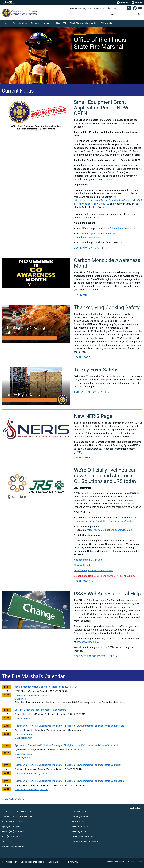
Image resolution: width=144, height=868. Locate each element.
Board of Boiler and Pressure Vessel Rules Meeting (40, 710)
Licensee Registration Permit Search (93, 570)
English (114, 9)
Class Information (23, 734)
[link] (129, 9)
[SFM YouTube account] (140, 9)
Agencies (122, 3)
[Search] (125, 14)
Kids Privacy (78, 821)
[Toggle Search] (140, 14)
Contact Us (7, 841)
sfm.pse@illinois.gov (88, 642)
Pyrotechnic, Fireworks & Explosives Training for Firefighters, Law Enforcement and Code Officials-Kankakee (69, 726)
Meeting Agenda (22, 718)
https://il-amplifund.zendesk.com (121, 228)
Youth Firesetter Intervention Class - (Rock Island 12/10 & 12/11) (48, 687)
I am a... (5, 23)
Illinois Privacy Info (71, 862)
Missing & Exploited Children (33, 862)
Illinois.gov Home (80, 817)
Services (137, 3)
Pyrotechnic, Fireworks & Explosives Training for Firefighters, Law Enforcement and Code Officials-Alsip (67, 745)
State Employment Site (83, 836)
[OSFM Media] (114, 23)
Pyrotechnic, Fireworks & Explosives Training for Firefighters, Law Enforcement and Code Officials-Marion (68, 765)
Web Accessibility (9, 862)
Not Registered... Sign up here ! (91, 560)
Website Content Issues (13, 846)
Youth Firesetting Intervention (84, 23)
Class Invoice (21, 699)
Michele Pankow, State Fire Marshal (87, 9)
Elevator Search (82, 565)
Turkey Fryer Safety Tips (92, 392)
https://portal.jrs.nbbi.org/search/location (109, 530)
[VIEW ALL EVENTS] (14, 799)
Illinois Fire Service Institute (85, 841)
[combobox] (116, 9)
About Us (48, 23)
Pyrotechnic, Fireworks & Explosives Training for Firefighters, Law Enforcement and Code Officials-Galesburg (70, 781)
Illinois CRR (61, 23)
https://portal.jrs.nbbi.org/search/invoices (112, 521)
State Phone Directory (82, 826)
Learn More (83, 295)
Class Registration (23, 738)
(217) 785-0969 (16, 831)
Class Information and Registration (31, 695)
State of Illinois (136, 862)
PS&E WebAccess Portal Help (95, 656)
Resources (36, 23)
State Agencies (79, 831)
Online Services (20, 23)
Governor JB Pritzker (114, 862)
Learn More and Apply (90, 248)
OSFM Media (107, 23)
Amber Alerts (54, 862)
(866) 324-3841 (14, 836)
